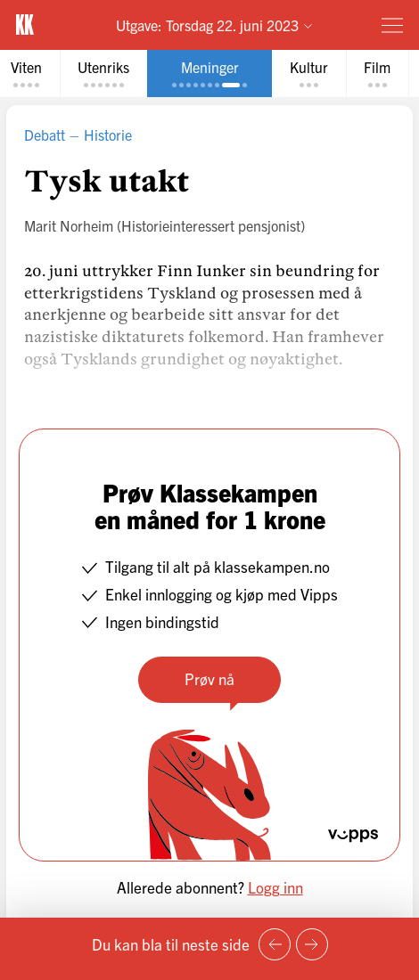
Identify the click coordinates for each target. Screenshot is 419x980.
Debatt (45, 135)
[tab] (103, 73)
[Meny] (392, 25)
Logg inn (275, 887)
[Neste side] (312, 944)
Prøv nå (209, 678)
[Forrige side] (275, 944)
